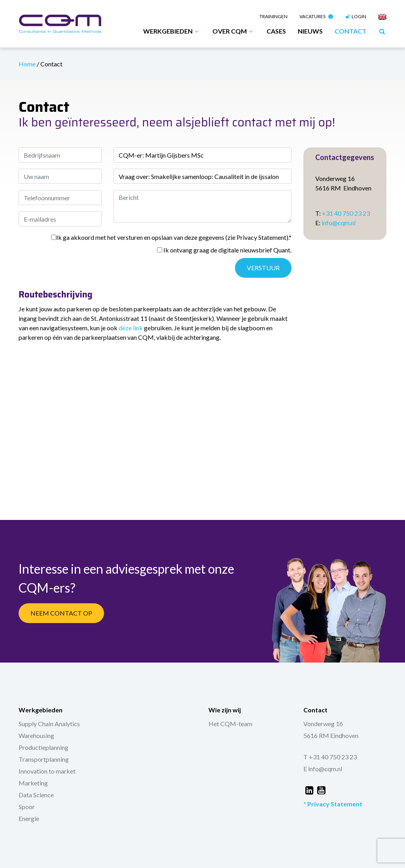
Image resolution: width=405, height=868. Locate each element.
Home (28, 64)
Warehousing (36, 735)
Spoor (27, 807)
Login (356, 16)
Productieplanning (44, 747)
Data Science (36, 795)
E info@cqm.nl (323, 769)
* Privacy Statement (333, 804)
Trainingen (273, 16)
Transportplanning (44, 759)
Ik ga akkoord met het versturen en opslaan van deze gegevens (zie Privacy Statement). (171, 237)
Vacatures (316, 16)
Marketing (33, 783)
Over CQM (234, 31)
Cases (276, 31)
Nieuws (310, 31)
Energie (29, 818)
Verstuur (263, 268)
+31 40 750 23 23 (346, 213)
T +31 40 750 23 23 (330, 757)
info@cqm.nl (339, 223)
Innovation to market (47, 771)
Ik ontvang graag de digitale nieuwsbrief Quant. (224, 250)
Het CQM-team (230, 724)
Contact (350, 31)
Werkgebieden (172, 31)
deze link (131, 328)
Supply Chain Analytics (49, 724)
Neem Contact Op (61, 613)
